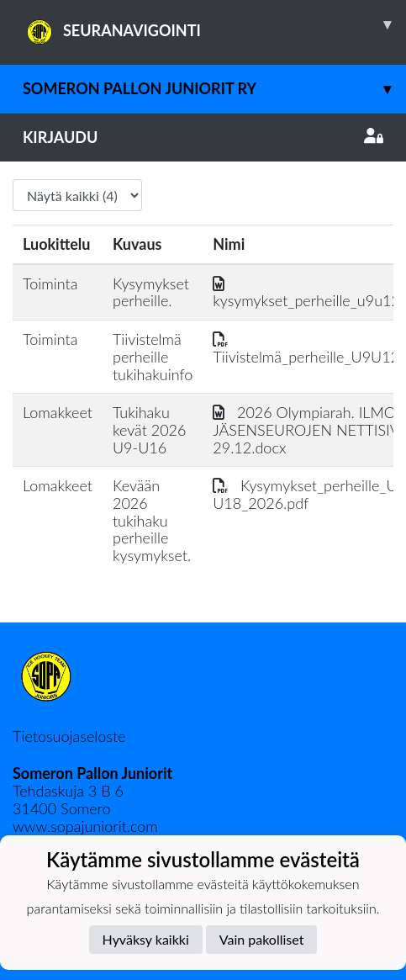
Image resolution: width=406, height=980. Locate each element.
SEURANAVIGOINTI (214, 24)
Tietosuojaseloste (69, 736)
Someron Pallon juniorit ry (214, 89)
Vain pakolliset (262, 939)
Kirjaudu (203, 137)
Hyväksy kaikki (146, 939)
